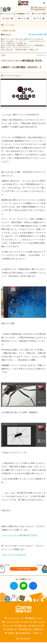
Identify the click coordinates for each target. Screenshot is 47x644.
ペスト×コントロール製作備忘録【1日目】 (20, 537)
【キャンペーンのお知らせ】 (14, 556)
